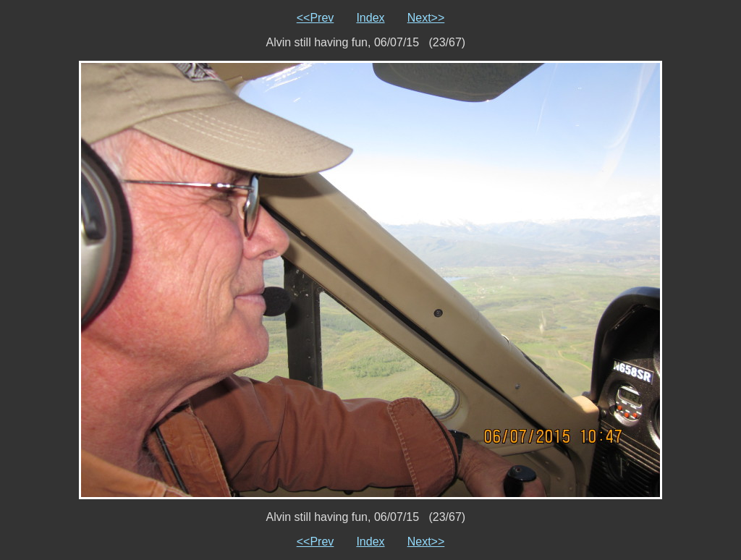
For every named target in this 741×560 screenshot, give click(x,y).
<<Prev (316, 18)
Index (370, 18)
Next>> (426, 18)
